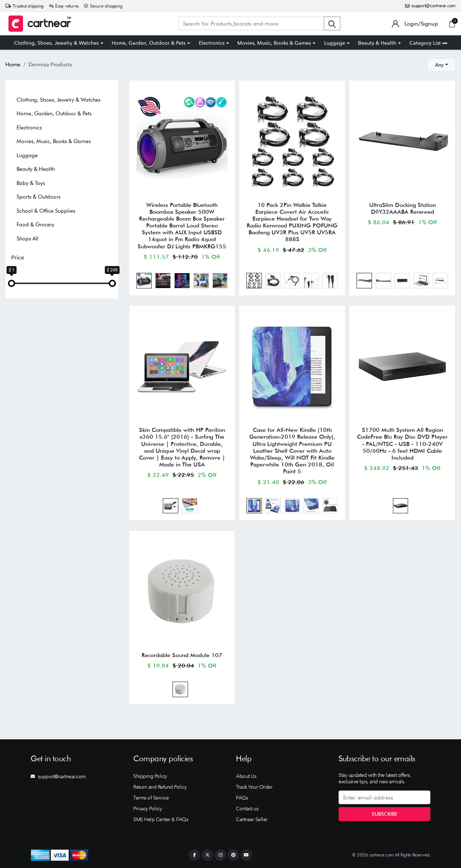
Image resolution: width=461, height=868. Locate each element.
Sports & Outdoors (39, 197)
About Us (246, 776)
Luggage (335, 43)
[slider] (12, 283)
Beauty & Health (377, 43)
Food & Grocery (35, 225)
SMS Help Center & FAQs (161, 819)
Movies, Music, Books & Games (274, 43)
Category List (428, 43)
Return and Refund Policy (160, 787)
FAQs (242, 798)
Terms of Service (151, 798)
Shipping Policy (150, 776)
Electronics (212, 43)
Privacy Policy (147, 809)
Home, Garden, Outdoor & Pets (149, 43)
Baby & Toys (31, 183)
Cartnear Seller (252, 819)
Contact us (247, 809)
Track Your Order (254, 787)
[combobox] (442, 65)
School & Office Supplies (46, 211)
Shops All (28, 239)
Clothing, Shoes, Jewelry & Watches (56, 43)
